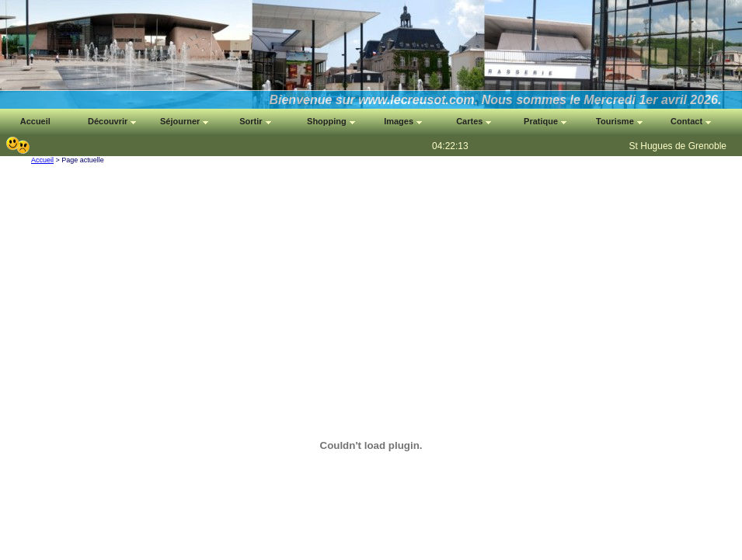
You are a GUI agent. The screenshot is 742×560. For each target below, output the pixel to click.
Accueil (42, 160)
